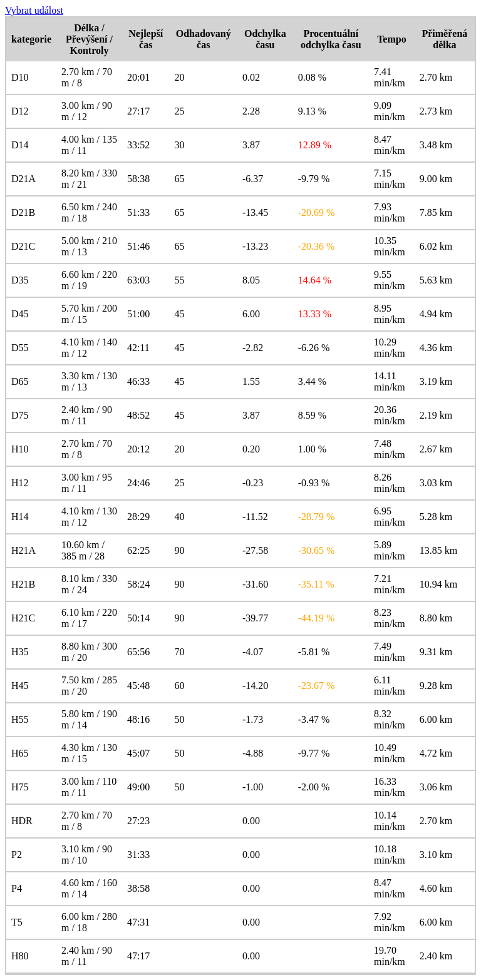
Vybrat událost (34, 10)
